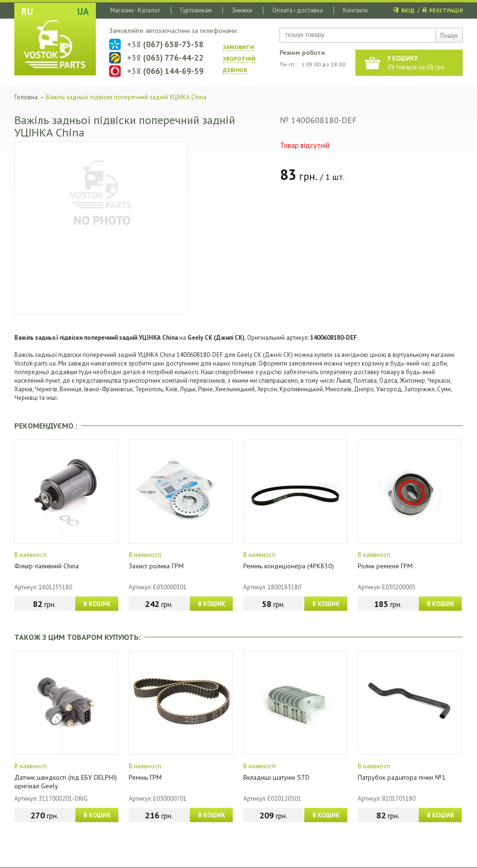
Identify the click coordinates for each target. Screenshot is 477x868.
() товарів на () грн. (416, 63)
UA (83, 11)
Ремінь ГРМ (145, 777)
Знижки (242, 10)
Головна (26, 97)
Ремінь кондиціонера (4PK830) (289, 566)
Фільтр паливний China (47, 566)
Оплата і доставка (298, 10)
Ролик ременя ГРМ (385, 566)
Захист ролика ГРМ (156, 566)
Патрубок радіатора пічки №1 (402, 777)
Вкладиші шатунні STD (276, 777)
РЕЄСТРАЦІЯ (446, 10)
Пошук (449, 36)
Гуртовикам (196, 10)
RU (27, 11)
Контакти (355, 10)
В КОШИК (97, 604)
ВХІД (408, 10)
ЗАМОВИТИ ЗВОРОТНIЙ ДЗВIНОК (239, 58)
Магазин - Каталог (135, 10)
